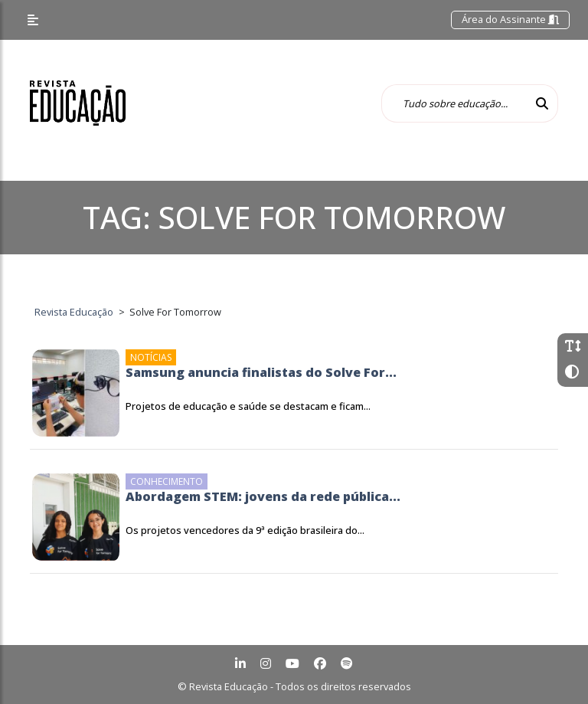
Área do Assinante (510, 19)
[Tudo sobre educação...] (454, 103)
